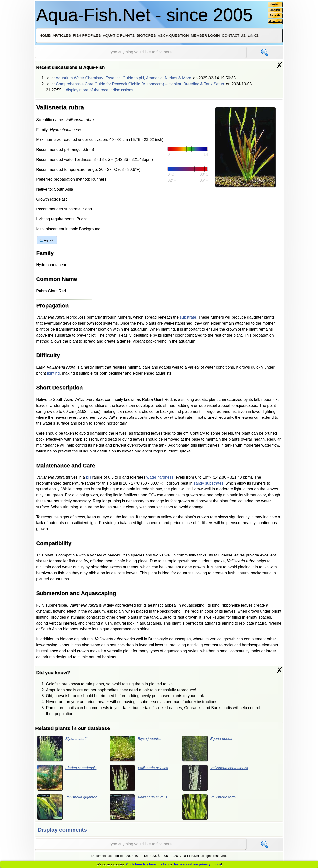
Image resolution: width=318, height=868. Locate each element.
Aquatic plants (119, 35)
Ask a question (173, 35)
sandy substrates (209, 483)
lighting (54, 373)
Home (45, 35)
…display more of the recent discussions (98, 90)
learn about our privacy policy (198, 864)
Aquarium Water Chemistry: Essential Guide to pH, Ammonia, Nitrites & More (123, 78)
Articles (62, 35)
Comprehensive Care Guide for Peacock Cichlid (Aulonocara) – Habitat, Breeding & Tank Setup (140, 84)
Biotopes (146, 35)
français (275, 17)
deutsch (275, 5)
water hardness (160, 477)
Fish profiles (87, 35)
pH (89, 477)
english (275, 11)
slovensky (275, 23)
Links (253, 35)
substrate (188, 317)
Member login (205, 35)
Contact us (234, 35)
